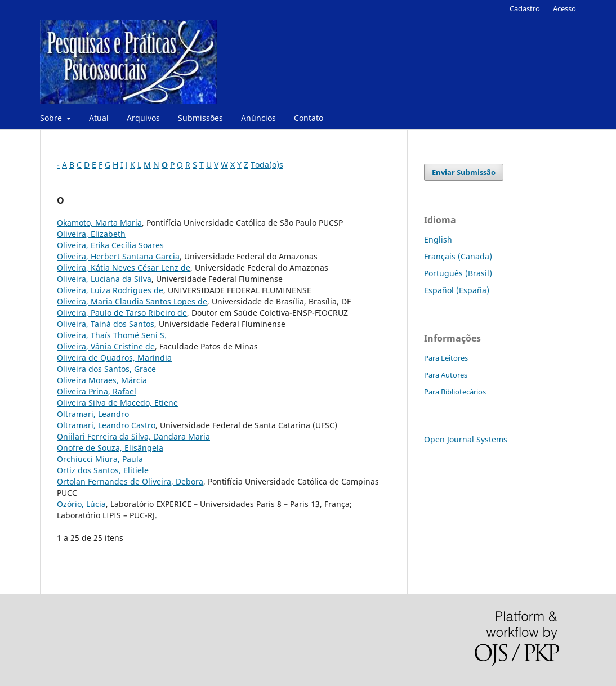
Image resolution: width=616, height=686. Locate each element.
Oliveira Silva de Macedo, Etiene (117, 403)
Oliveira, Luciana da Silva (104, 279)
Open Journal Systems (466, 439)
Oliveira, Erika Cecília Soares (110, 245)
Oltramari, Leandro (93, 414)
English (438, 239)
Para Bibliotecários (455, 392)
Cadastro (525, 8)
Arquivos (143, 118)
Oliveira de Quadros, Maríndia (114, 358)
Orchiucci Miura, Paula (100, 459)
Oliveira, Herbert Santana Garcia (118, 256)
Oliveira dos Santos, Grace (106, 369)
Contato (309, 118)
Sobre (52, 118)
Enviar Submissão (464, 172)
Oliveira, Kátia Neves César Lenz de (124, 268)
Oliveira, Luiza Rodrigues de (110, 290)
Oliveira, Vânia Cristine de (106, 346)
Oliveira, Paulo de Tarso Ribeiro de (122, 313)
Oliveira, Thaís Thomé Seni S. (112, 335)
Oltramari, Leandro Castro (106, 425)
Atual (99, 118)
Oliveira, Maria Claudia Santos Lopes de (132, 301)
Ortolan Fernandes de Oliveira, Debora (130, 481)
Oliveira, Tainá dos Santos (106, 324)
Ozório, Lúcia (81, 504)
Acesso (564, 8)
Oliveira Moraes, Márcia (102, 380)
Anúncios (258, 118)
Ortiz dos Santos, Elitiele (103, 470)
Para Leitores (446, 358)
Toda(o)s (267, 165)
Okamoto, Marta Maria (99, 223)
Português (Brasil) (458, 273)
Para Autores (446, 375)
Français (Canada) (458, 256)
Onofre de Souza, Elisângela (110, 448)
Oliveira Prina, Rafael (97, 391)
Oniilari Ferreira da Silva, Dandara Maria (133, 436)
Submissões (200, 118)
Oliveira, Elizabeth (91, 234)
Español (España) (457, 290)
